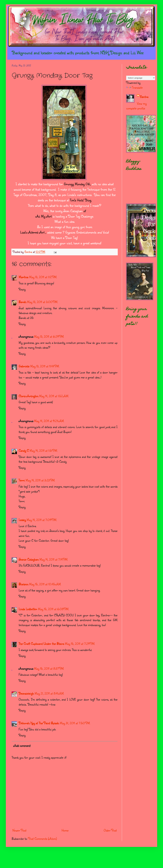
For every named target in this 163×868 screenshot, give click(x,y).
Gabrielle (24, 366)
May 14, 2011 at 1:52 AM (54, 396)
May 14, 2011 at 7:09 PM (42, 520)
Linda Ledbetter (28, 609)
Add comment (22, 746)
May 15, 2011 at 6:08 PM (53, 609)
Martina (23, 277)
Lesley (22, 520)
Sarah (22, 302)
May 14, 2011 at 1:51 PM (43, 451)
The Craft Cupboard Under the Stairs (41, 644)
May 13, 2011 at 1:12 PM (43, 277)
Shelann (23, 584)
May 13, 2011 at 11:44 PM (45, 366)
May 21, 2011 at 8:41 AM (49, 693)
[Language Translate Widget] (141, 78)
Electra (144, 97)
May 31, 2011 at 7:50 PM (75, 723)
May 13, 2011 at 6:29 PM (49, 336)
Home (65, 830)
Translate (134, 87)
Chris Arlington (28, 396)
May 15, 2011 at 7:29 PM (80, 644)
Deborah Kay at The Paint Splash (39, 723)
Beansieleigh (26, 693)
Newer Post (19, 830)
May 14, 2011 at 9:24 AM (49, 421)
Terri (22, 480)
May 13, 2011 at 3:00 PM (42, 302)
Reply (22, 289)
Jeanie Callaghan (29, 559)
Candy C (24, 451)
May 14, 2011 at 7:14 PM (53, 559)
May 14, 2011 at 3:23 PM (40, 480)
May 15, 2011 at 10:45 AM (45, 584)
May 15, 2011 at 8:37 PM (49, 668)
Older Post (110, 830)
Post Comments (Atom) (43, 839)
